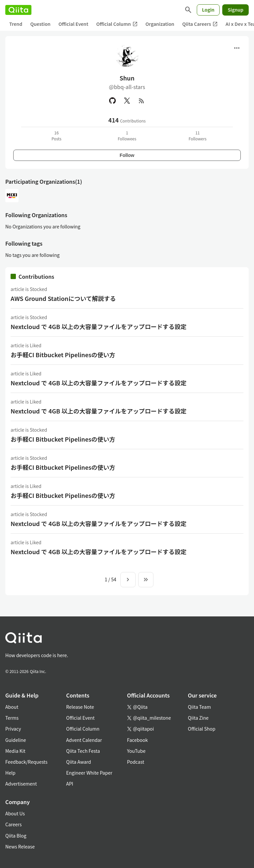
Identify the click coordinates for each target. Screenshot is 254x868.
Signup (235, 10)
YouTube (136, 751)
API (70, 784)
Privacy (13, 729)
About (12, 707)
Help (10, 773)
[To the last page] (146, 580)
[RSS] (142, 101)
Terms (12, 718)
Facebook (137, 740)
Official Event (73, 24)
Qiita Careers (200, 24)
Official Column (117, 24)
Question (40, 24)
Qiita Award (79, 762)
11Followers (197, 136)
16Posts (57, 136)
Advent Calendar (84, 740)
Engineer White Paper (89, 773)
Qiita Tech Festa (83, 751)
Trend (16, 24)
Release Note (80, 707)
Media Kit (15, 751)
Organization (160, 24)
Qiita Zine (198, 718)
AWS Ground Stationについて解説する (63, 298)
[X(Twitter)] (127, 101)
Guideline (16, 740)
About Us (15, 813)
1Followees (127, 136)
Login (208, 10)
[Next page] (128, 580)
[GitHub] (112, 101)
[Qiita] (18, 10)
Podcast (136, 762)
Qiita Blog (16, 836)
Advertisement (21, 784)
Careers (13, 824)
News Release (20, 846)
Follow (127, 155)
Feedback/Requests (26, 762)
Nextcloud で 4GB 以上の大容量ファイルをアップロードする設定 (99, 326)
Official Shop (202, 729)
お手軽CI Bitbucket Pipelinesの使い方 (63, 355)
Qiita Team (199, 707)
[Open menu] (237, 48)
